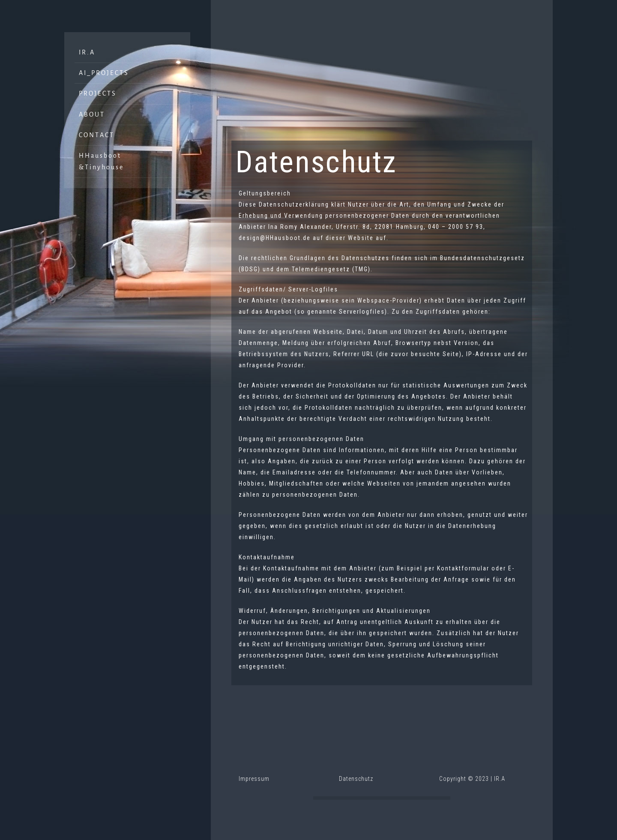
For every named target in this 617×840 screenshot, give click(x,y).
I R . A (86, 51)
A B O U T (91, 114)
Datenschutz (356, 779)
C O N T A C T (96, 134)
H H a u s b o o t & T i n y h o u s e (101, 160)
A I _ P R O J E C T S (103, 72)
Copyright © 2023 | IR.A (472, 779)
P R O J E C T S (97, 93)
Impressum (254, 779)
